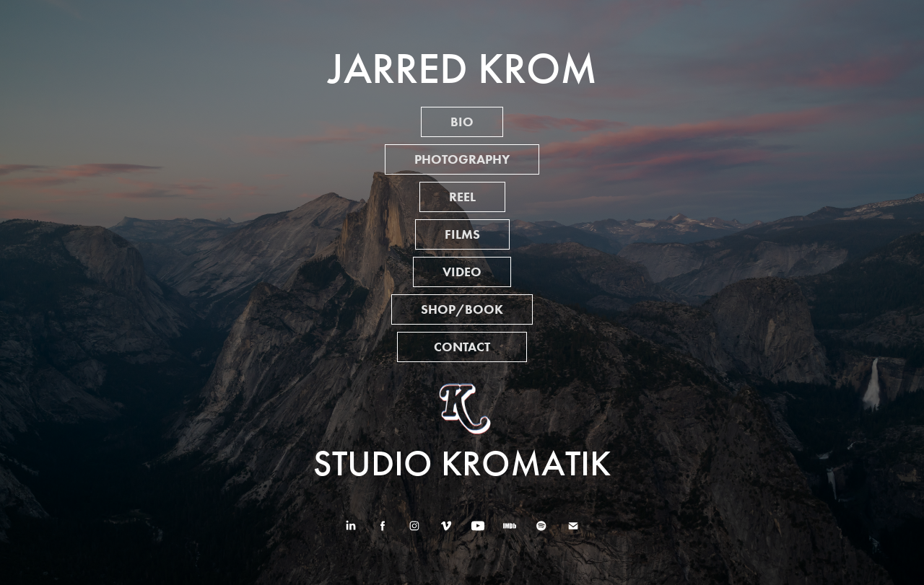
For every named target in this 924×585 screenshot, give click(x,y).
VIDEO (462, 272)
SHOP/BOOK (462, 309)
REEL (462, 197)
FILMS (462, 234)
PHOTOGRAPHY (462, 159)
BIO (462, 122)
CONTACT (462, 347)
